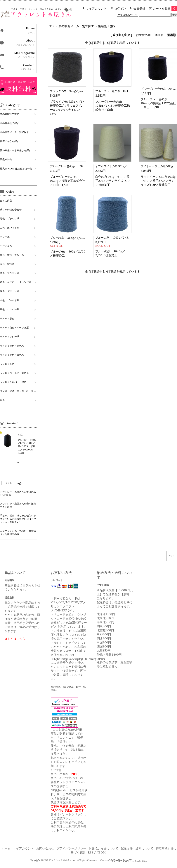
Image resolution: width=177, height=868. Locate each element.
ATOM (101, 852)
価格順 (159, 35)
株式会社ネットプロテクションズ (68, 782)
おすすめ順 (143, 35)
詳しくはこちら (15, 639)
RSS (91, 852)
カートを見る (165, 8)
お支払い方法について (103, 848)
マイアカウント (96, 8)
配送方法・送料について (137, 848)
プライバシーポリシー (71, 848)
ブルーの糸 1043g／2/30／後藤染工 (119, 238)
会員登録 (139, 8)
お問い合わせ (45, 848)
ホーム (6, 848)
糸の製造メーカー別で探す (76, 26)
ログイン (120, 8)
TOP (51, 26)
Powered (124, 860)
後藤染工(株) (106, 26)
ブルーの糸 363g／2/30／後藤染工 (74, 238)
